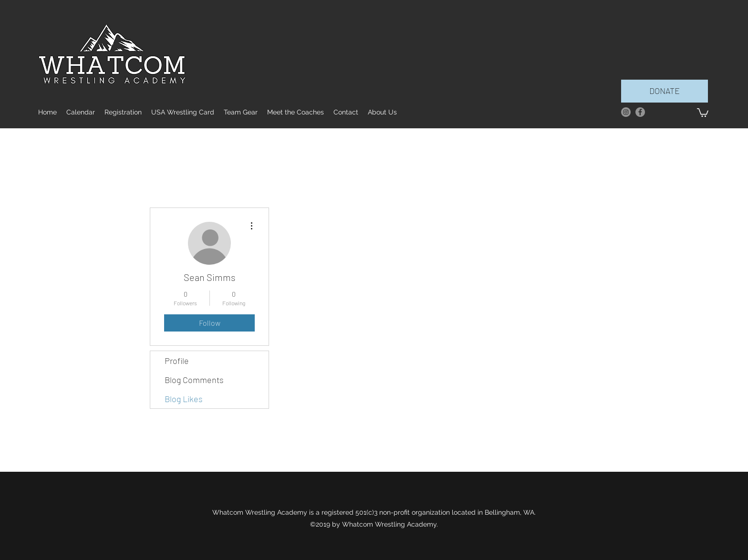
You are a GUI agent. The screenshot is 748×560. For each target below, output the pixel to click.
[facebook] (640, 112)
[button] (703, 112)
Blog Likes (184, 399)
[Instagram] (626, 112)
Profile (177, 361)
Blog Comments (194, 380)
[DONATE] (665, 91)
